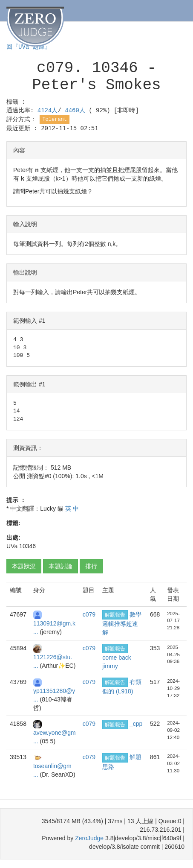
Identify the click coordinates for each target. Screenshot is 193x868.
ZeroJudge (89, 838)
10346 (27, 546)
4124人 (48, 111)
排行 (91, 566)
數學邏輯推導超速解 (122, 623)
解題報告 (115, 615)
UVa (12, 546)
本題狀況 (24, 566)
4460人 (77, 111)
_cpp (136, 724)
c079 (89, 614)
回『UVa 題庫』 (29, 47)
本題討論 (60, 566)
